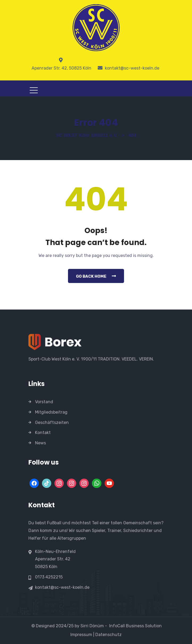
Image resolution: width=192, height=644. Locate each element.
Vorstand (44, 402)
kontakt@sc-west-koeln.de (62, 587)
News (40, 443)
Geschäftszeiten (52, 422)
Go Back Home (96, 276)
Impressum (81, 635)
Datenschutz (109, 635)
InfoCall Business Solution (135, 626)
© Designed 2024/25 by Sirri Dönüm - (70, 626)
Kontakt (43, 433)
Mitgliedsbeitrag (51, 412)
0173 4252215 (49, 577)
